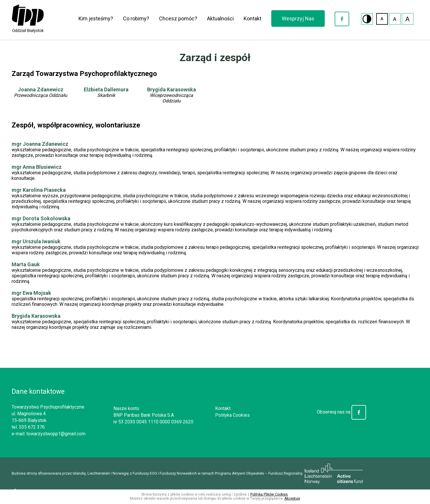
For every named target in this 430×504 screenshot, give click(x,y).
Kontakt (253, 18)
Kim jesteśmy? (96, 18)
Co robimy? (136, 18)
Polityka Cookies (232, 415)
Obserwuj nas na (341, 412)
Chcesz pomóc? (178, 18)
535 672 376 (32, 427)
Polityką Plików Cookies (269, 494)
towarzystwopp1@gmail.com (56, 434)
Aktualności (220, 18)
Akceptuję (292, 498)
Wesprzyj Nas (298, 18)
